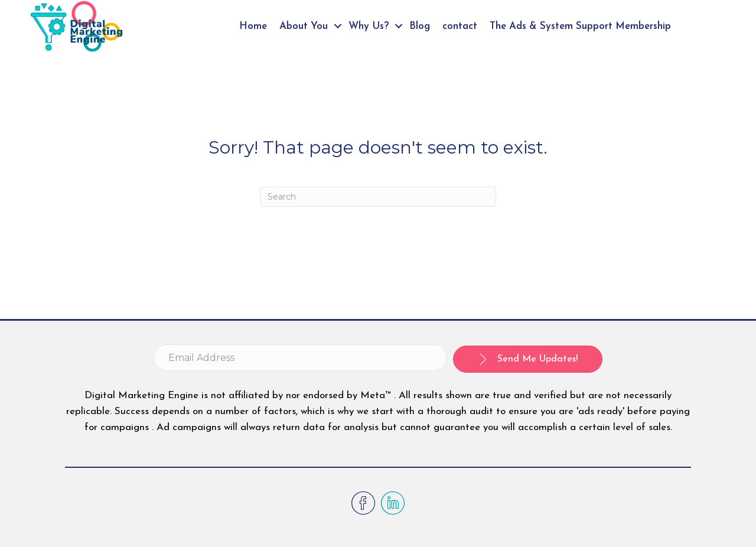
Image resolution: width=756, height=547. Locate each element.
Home (253, 26)
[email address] (300, 358)
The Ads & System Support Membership (580, 26)
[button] (528, 359)
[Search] (378, 197)
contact (460, 26)
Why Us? (369, 26)
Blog (420, 26)
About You (304, 26)
